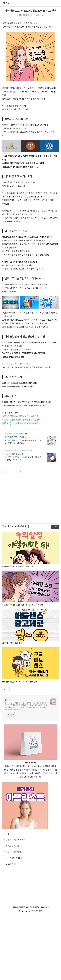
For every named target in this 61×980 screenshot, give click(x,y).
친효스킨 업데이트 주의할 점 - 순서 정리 (19, 632)
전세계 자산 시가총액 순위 (15, 905)
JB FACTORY (36, 976)
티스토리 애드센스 (26, 15)
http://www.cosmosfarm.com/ (16, 516)
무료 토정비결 (10, 929)
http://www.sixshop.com (14, 499)
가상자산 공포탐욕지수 (13, 917)
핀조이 (8, 765)
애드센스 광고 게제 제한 (12, 708)
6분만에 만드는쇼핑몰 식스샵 (17, 502)
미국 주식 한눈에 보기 (13, 923)
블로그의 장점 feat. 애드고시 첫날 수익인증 (20, 481)
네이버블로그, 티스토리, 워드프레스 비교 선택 (30, 11)
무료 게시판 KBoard (14, 519)
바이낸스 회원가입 (11, 911)
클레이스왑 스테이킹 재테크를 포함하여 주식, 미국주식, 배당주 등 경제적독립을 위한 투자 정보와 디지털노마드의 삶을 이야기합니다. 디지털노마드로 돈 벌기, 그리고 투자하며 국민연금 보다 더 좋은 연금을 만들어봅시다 (26, 771)
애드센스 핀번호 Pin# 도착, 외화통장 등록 (20, 747)
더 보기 (55, 591)
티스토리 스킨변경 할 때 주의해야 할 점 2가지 (21, 485)
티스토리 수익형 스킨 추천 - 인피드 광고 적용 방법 (23, 670)
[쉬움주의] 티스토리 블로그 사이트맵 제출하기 (21, 488)
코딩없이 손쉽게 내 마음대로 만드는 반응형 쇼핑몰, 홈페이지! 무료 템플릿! (23, 507)
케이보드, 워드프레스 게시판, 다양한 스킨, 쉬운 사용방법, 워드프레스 (23, 523)
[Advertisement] (30, 240)
